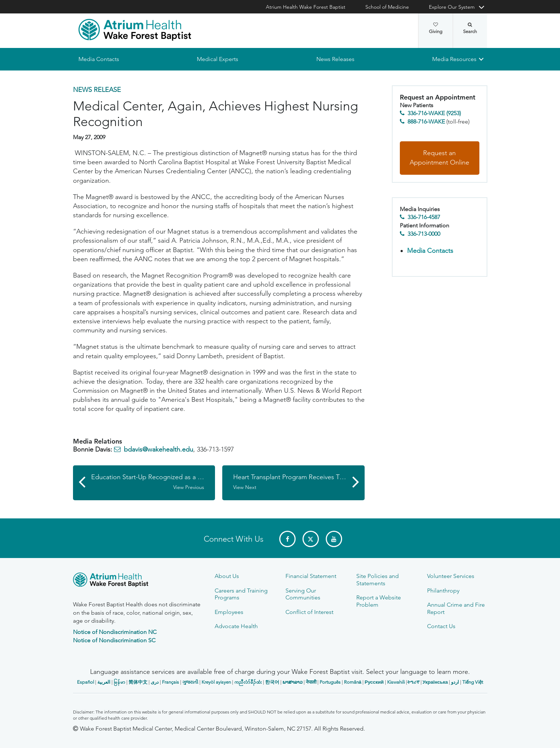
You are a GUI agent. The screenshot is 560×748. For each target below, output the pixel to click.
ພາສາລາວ (293, 682)
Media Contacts (99, 59)
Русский (374, 682)
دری (155, 682)
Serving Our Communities (303, 594)
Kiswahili (396, 682)
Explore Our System (452, 7)
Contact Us (441, 626)
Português (330, 682)
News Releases (335, 59)
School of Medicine (387, 7)
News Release (97, 90)
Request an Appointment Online (439, 158)
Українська (435, 682)
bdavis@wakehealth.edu (159, 450)
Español (86, 682)
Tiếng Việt (473, 682)
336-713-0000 (424, 234)
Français (171, 682)
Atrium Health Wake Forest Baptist (306, 7)
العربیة (104, 682)
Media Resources (454, 59)
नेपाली (311, 682)
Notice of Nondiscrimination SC (114, 640)
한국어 (272, 682)
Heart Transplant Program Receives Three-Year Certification (299, 482)
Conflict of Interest (309, 612)
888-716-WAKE (426, 122)
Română (353, 682)
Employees (229, 612)
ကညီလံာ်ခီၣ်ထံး (248, 682)
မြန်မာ (119, 682)
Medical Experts (218, 59)
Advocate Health (236, 626)
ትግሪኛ (413, 682)
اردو (455, 682)
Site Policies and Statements (378, 579)
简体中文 (138, 682)
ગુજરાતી (190, 682)
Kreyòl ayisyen (216, 682)
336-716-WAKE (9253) (434, 114)
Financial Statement (311, 576)
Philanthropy (443, 591)
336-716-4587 (424, 217)
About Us (227, 576)
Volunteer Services (451, 576)
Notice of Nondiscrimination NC (115, 632)
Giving (436, 28)
